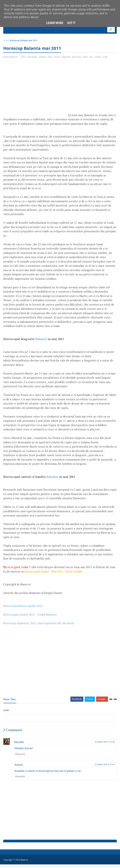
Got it (71, 23)
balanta (43, 61)
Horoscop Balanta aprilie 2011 (24, 610)
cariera (58, 61)
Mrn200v (20, 746)
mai (92, 61)
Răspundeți (21, 758)
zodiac (98, 61)
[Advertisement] (36, 93)
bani (50, 61)
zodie (106, 61)
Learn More (55, 23)
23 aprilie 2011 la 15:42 (104, 768)
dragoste (67, 61)
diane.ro (25, 863)
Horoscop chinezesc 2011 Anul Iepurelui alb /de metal (39, 627)
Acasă (7, 44)
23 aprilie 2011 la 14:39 (104, 746)
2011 (24, 61)
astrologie (33, 61)
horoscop (77, 61)
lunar (86, 61)
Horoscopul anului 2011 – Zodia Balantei (31, 618)
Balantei (42, 343)
